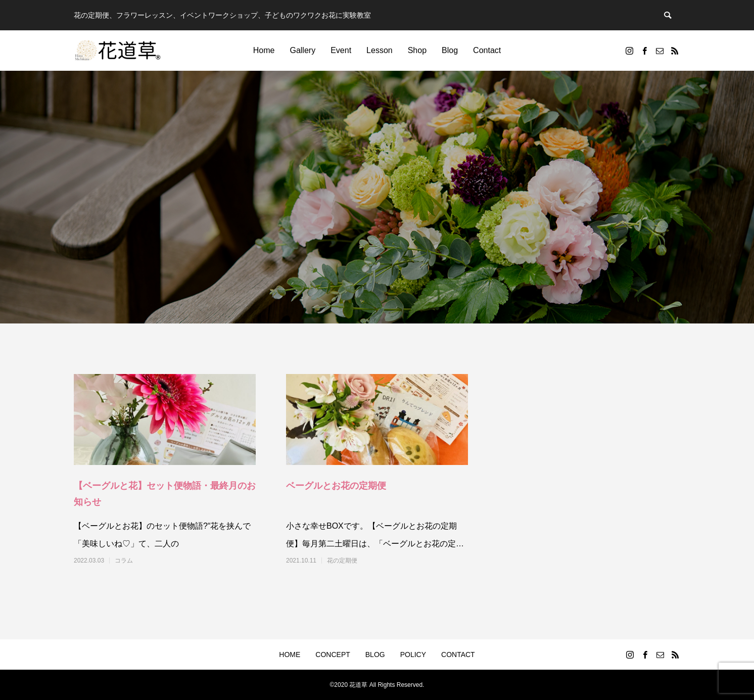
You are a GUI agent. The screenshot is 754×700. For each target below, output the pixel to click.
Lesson (380, 50)
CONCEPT (333, 655)
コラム (124, 561)
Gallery (302, 50)
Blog (450, 50)
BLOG (375, 655)
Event (341, 50)
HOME (290, 655)
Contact (487, 50)
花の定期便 (342, 561)
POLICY (413, 655)
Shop (417, 50)
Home (264, 50)
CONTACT (458, 655)
